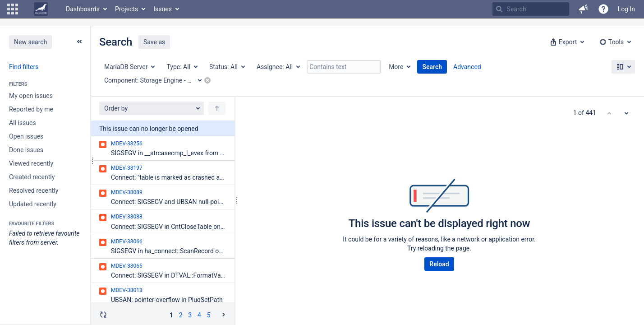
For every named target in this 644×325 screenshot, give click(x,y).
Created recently (32, 177)
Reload (439, 264)
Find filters (24, 67)
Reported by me (31, 109)
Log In (626, 9)
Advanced (467, 67)
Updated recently (33, 204)
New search (30, 42)
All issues (23, 123)
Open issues (26, 136)
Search (432, 67)
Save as (154, 42)
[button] (13, 9)
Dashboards (83, 9)
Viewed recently (31, 163)
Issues (163, 9)
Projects (126, 9)
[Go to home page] (41, 9)
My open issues (31, 96)
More (396, 67)
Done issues (26, 150)
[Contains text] (344, 67)
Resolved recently (34, 190)
